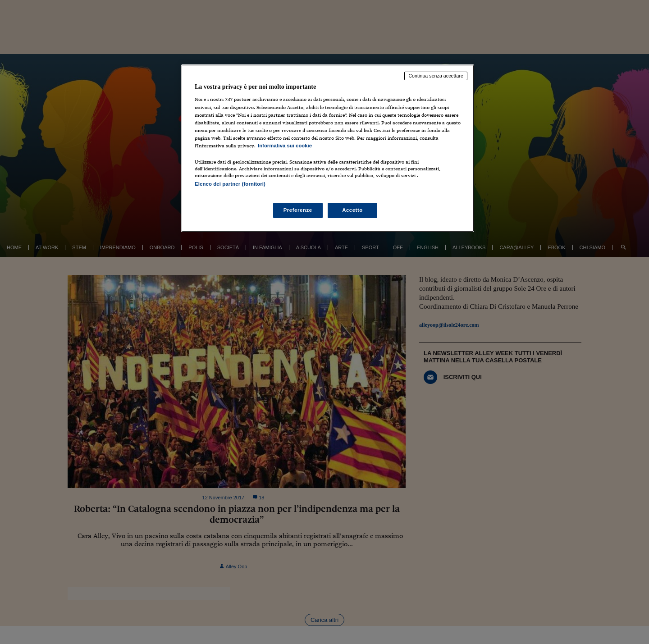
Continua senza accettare (436, 76)
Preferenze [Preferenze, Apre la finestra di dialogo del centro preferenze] (298, 210)
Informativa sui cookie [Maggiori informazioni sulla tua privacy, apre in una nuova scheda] (285, 146)
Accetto (352, 210)
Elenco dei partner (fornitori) (230, 184)
